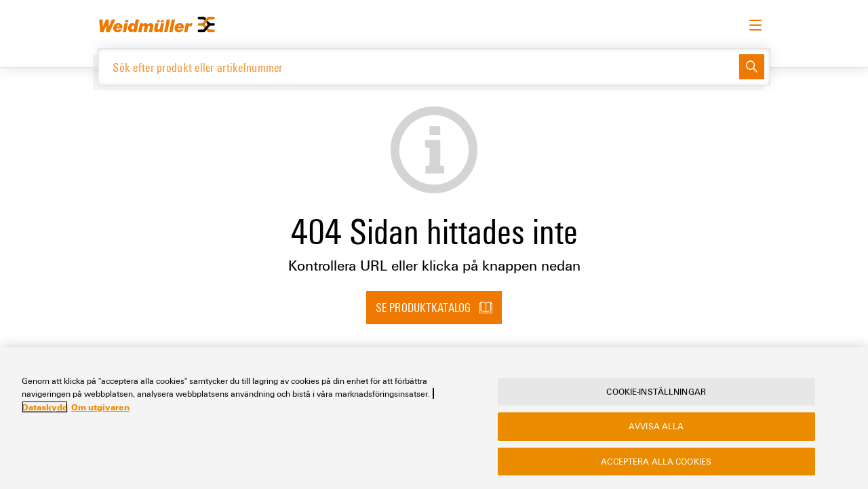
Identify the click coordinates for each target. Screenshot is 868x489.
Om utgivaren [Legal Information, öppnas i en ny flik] (100, 407)
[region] (434, 418)
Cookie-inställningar (656, 391)
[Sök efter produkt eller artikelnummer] (419, 67)
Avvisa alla (656, 426)
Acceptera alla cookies (656, 461)
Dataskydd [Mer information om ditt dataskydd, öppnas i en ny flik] (45, 407)
